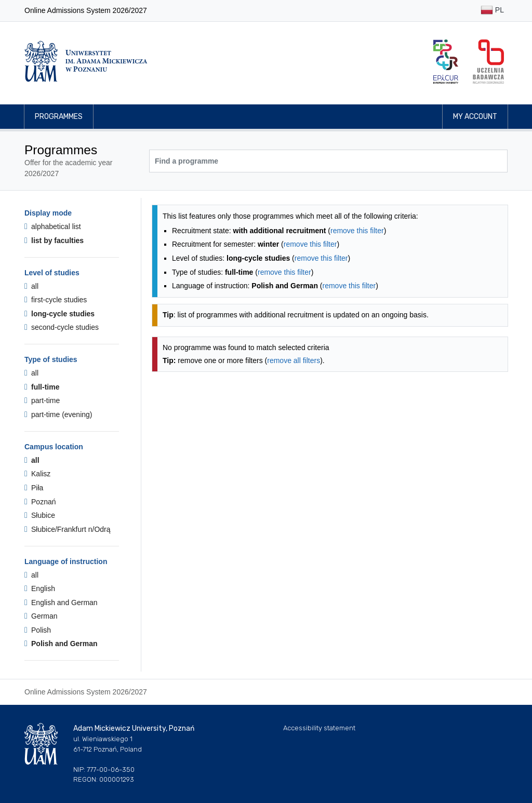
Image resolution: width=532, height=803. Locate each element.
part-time (42, 400)
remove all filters (294, 360)
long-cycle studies (59, 314)
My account (475, 117)
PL (492, 11)
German (41, 616)
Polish (38, 630)
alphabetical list (53, 226)
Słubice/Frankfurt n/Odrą (68, 529)
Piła (34, 488)
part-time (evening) (58, 414)
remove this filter (357, 231)
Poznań (40, 502)
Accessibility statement (319, 728)
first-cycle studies (56, 300)
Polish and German (61, 644)
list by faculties (54, 240)
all (31, 286)
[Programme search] (328, 161)
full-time (42, 387)
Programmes (59, 117)
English (40, 588)
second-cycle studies (62, 327)
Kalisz (37, 474)
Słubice (40, 515)
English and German (61, 603)
